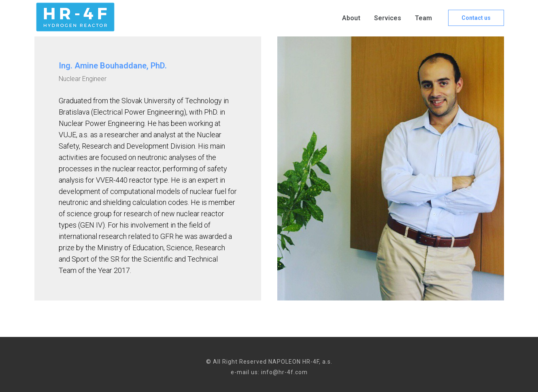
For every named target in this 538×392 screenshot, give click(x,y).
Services (388, 18)
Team (423, 18)
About (351, 18)
